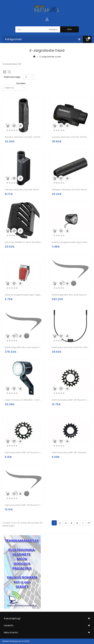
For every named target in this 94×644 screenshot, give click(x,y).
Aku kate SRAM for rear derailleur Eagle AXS (30, 242)
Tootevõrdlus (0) (12, 64)
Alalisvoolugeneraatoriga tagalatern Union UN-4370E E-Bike (39, 295)
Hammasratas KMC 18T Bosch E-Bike (72, 400)
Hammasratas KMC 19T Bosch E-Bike (25, 505)
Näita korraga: (12, 77)
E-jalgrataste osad (50, 57)
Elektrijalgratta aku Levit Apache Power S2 (28, 347)
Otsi (69, 29)
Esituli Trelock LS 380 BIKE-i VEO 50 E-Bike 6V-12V (32, 400)
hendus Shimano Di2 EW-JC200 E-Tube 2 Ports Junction (36, 137)
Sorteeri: (21, 83)
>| (89, 523)
